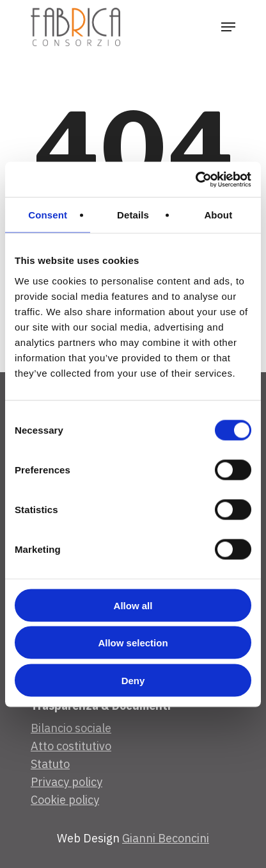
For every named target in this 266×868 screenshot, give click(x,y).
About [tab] (218, 215)
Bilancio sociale (71, 728)
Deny (133, 680)
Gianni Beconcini (166, 838)
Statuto (50, 764)
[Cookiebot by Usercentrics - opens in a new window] (195, 179)
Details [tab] (133, 215)
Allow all (133, 605)
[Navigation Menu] (228, 27)
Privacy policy (66, 782)
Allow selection (133, 643)
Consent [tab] (48, 215)
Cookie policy (65, 800)
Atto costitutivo (71, 746)
